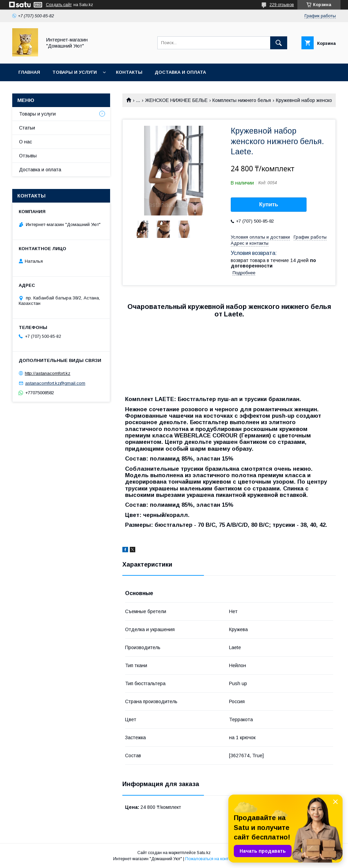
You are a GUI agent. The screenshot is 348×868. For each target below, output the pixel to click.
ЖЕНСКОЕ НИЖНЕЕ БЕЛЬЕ (176, 100)
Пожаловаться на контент (210, 859)
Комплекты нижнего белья (242, 100)
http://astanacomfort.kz (48, 373)
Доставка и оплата (180, 72)
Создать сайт (59, 5)
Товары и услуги (75, 72)
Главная (29, 72)
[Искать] (279, 43)
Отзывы (28, 156)
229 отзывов (282, 5)
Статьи (27, 128)
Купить (269, 204)
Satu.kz (204, 853)
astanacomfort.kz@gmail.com (55, 383)
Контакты (129, 72)
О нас (25, 142)
